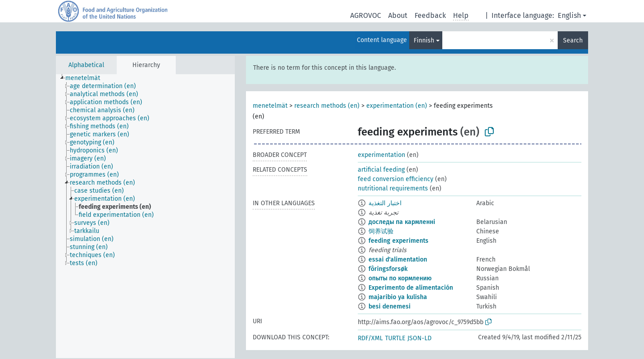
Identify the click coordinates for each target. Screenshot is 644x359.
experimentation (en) (397, 106)
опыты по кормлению (400, 278)
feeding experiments (398, 241)
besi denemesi (390, 306)
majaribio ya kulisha (398, 297)
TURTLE (395, 338)
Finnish (424, 40)
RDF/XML (370, 338)
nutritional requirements (393, 188)
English (569, 15)
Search (573, 40)
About (398, 15)
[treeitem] (87, 78)
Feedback (430, 15)
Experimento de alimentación (411, 288)
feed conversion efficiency (396, 179)
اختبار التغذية (385, 203)
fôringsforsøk (388, 269)
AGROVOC (366, 15)
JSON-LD (419, 338)
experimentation (381, 155)
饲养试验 (381, 231)
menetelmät (270, 106)
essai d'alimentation (398, 260)
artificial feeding (381, 170)
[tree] (145, 216)
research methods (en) (327, 106)
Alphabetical (86, 65)
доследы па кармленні (402, 222)
